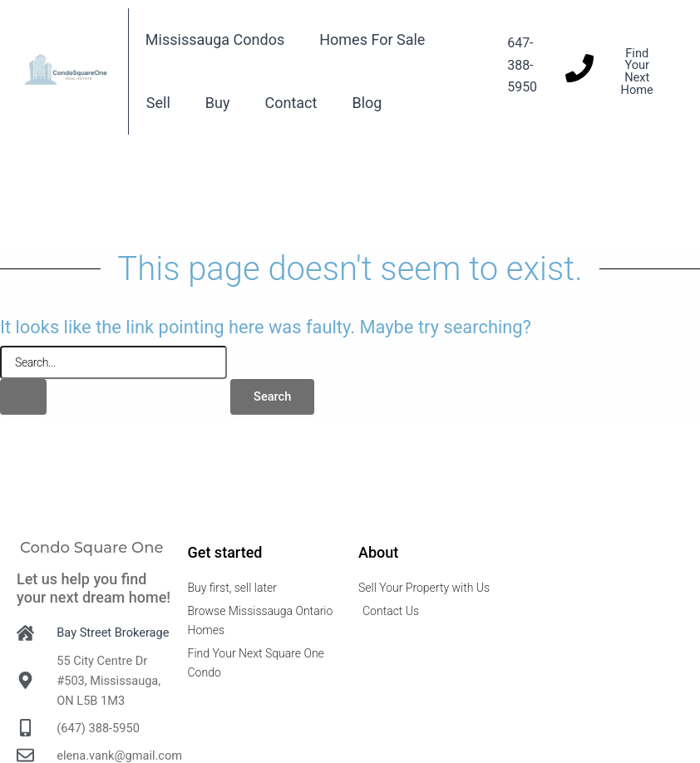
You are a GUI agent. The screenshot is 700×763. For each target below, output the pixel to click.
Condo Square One (92, 548)
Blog (367, 103)
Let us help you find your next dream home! (94, 588)
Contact (291, 103)
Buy (218, 103)
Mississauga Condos (215, 39)
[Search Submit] (23, 397)
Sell (158, 103)
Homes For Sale (372, 39)
